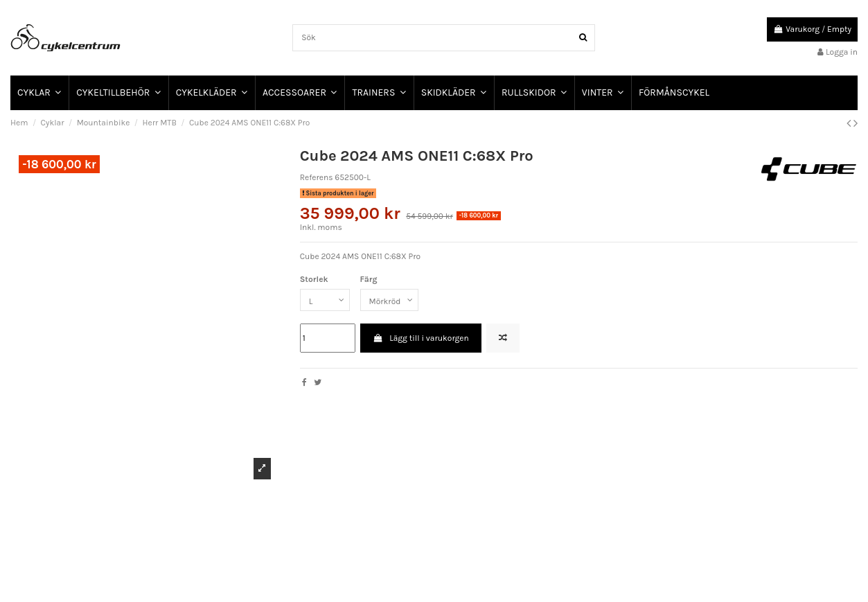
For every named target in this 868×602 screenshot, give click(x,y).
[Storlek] (325, 300)
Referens (317, 177)
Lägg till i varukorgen (421, 338)
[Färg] (389, 300)
